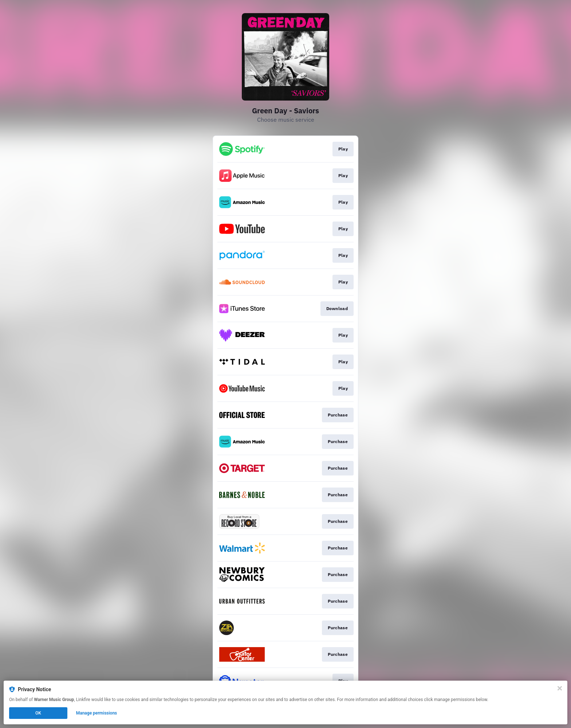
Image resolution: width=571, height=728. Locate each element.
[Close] (560, 688)
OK (38, 713)
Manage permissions (97, 713)
